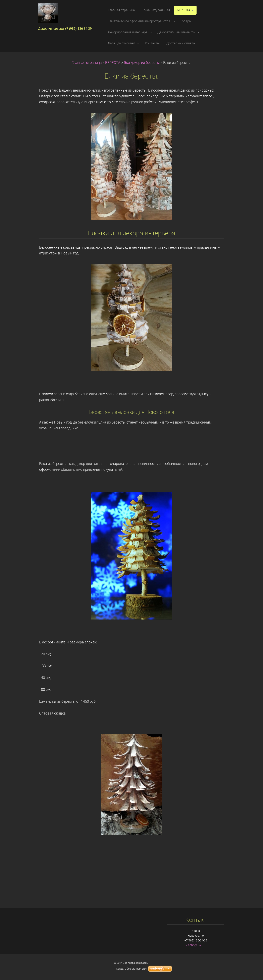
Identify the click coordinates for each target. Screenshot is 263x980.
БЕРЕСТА (113, 63)
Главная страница (87, 63)
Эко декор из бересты (142, 63)
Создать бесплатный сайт (132, 969)
